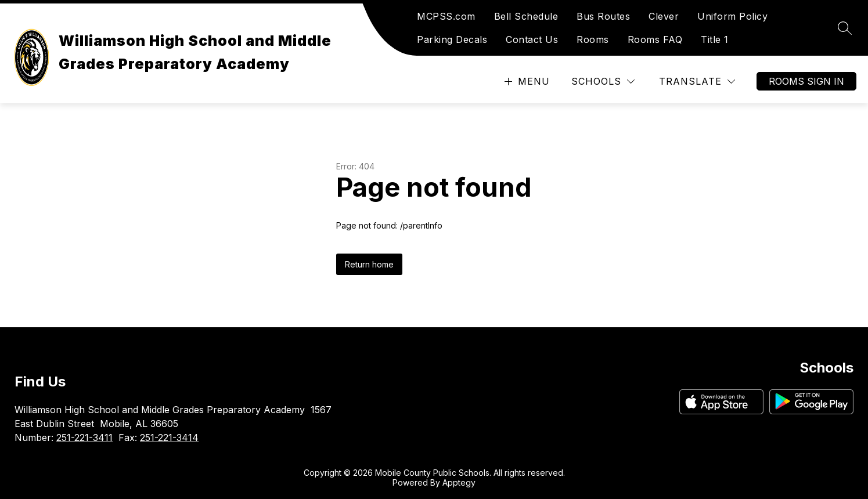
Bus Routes (603, 16)
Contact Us (532, 39)
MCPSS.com (446, 16)
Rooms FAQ (655, 39)
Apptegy (459, 482)
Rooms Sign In (806, 81)
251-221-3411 (84, 437)
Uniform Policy (732, 16)
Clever (664, 16)
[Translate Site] (697, 82)
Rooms (593, 39)
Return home (369, 264)
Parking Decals (452, 39)
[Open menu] (526, 82)
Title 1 (715, 39)
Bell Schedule (526, 16)
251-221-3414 (169, 437)
